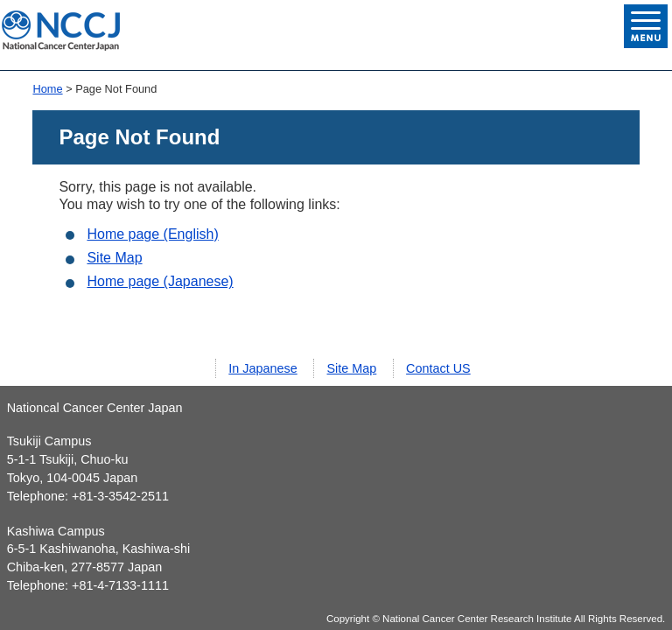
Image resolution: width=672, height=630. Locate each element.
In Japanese (262, 368)
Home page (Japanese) (160, 281)
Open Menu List (646, 26)
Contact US (438, 368)
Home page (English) (152, 234)
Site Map (114, 258)
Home (47, 89)
